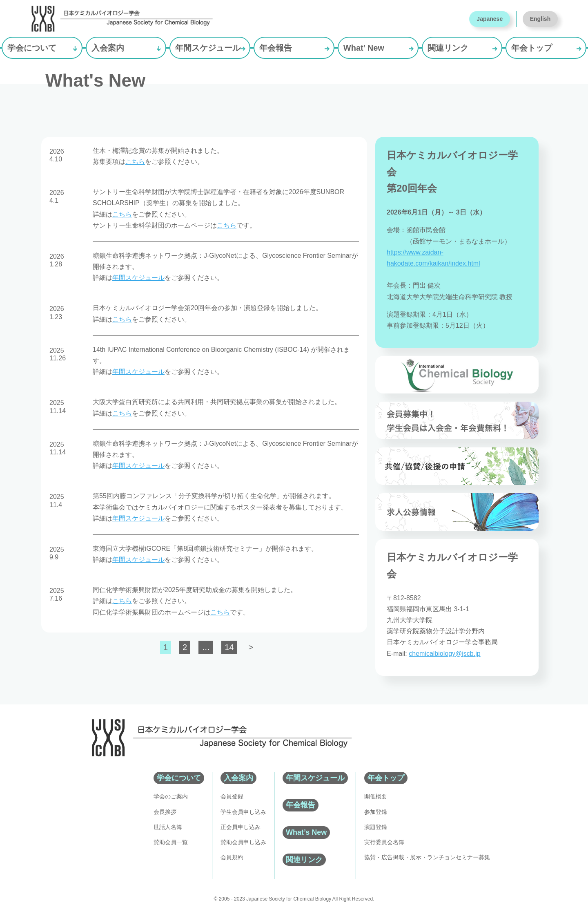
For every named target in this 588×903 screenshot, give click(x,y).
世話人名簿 (168, 827)
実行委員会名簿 (384, 842)
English (540, 19)
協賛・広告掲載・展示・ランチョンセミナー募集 (427, 857)
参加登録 (376, 812)
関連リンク (448, 48)
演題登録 (376, 827)
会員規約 (232, 857)
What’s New (306, 832)
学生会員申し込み (243, 812)
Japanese (490, 19)
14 (229, 647)
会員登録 (232, 796)
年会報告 (276, 48)
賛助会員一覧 (171, 842)
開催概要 (376, 796)
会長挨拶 (165, 812)
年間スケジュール (208, 48)
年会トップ (532, 48)
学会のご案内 (171, 796)
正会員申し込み (241, 827)
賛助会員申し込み (243, 842)
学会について (32, 48)
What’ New (364, 48)
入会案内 (108, 48)
